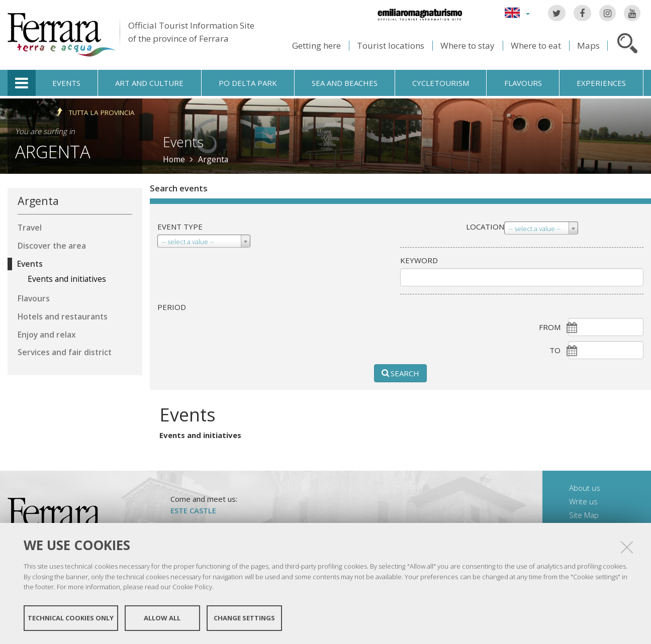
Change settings (244, 618)
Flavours (523, 83)
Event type (180, 227)
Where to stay (468, 45)
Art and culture (149, 83)
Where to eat (536, 45)
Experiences (601, 83)
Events (66, 83)
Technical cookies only (71, 618)
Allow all (162, 618)
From (550, 327)
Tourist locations (391, 45)
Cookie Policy (192, 587)
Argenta (53, 151)
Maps (588, 45)
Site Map (584, 515)
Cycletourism (441, 83)
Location (485, 227)
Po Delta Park (248, 83)
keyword (419, 260)
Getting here (316, 45)
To (555, 350)
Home (174, 159)
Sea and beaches (345, 83)
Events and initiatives (200, 435)
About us (585, 488)
